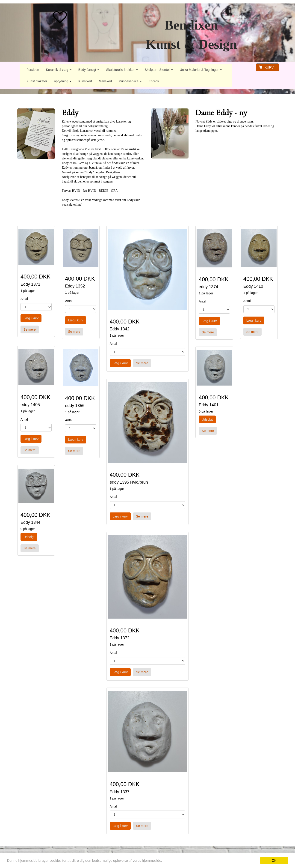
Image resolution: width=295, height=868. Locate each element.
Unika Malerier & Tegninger (201, 70)
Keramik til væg (59, 70)
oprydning (63, 81)
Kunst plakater (37, 81)
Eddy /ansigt (89, 70)
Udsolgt (29, 537)
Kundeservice (130, 81)
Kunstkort (85, 81)
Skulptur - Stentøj (159, 70)
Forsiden (33, 70)
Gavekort (105, 81)
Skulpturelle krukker (122, 70)
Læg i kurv (31, 318)
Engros (154, 81)
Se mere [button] (30, 329)
